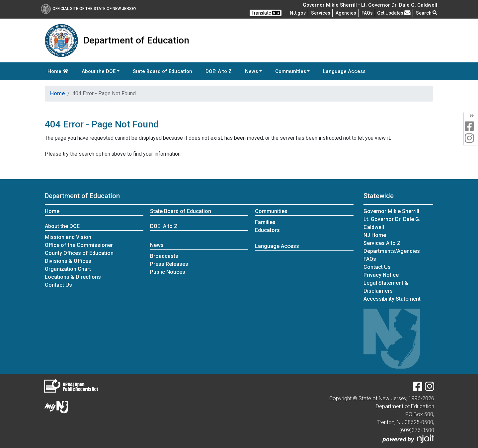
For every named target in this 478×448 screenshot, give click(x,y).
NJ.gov (298, 13)
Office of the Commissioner (79, 245)
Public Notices (168, 272)
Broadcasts (164, 256)
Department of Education (82, 196)
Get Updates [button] (394, 13)
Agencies (346, 13)
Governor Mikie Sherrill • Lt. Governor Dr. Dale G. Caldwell (370, 5)
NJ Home (375, 235)
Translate (266, 13)
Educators (267, 230)
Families (265, 222)
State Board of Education (162, 71)
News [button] (251, 71)
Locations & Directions (73, 277)
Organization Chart (68, 269)
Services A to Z (382, 243)
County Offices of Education (79, 253)
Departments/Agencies (392, 251)
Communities (271, 211)
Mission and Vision (68, 237)
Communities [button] (291, 71)
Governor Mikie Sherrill (391, 211)
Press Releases (169, 264)
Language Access (344, 71)
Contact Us (58, 285)
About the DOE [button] (99, 71)
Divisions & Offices (68, 261)
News (157, 245)
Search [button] (427, 13)
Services (321, 13)
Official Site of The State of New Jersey (89, 9)
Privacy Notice (381, 275)
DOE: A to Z (219, 71)
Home (58, 71)
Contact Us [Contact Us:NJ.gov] (377, 267)
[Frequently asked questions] (367, 13)
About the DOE (62, 226)
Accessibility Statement (392, 299)
